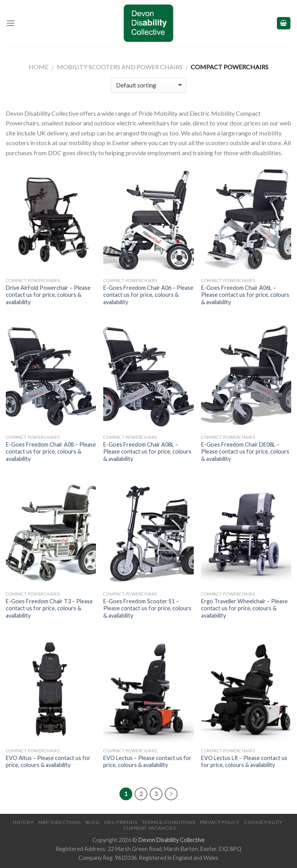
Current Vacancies (149, 828)
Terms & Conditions (169, 822)
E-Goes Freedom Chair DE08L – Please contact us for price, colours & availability (245, 452)
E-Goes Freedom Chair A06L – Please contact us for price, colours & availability (245, 295)
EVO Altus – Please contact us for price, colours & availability (48, 762)
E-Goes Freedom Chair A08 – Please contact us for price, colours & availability (51, 452)
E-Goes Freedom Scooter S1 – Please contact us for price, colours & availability (147, 608)
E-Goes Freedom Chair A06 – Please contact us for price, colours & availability (148, 295)
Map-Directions (60, 822)
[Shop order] (148, 85)
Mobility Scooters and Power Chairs (120, 67)
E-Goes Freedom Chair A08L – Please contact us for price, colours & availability (147, 452)
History (23, 822)
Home (38, 67)
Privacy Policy (220, 822)
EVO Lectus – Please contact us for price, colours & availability (147, 762)
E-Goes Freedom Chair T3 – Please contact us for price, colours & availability (49, 608)
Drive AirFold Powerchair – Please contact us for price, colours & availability (48, 295)
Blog (92, 822)
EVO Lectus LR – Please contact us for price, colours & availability (244, 762)
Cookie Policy (263, 822)
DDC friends (121, 822)
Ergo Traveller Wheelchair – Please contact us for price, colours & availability (244, 608)
